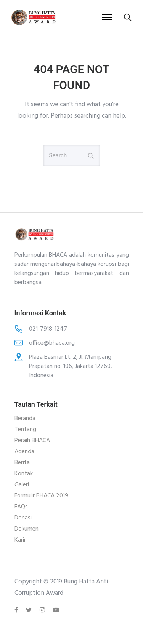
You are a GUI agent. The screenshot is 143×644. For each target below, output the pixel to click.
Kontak (24, 474)
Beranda (25, 419)
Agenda (24, 452)
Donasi (23, 518)
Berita (22, 463)
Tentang (25, 430)
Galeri (22, 485)
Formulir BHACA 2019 (41, 496)
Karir (20, 540)
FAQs (21, 507)
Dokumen (27, 529)
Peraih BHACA (32, 441)
